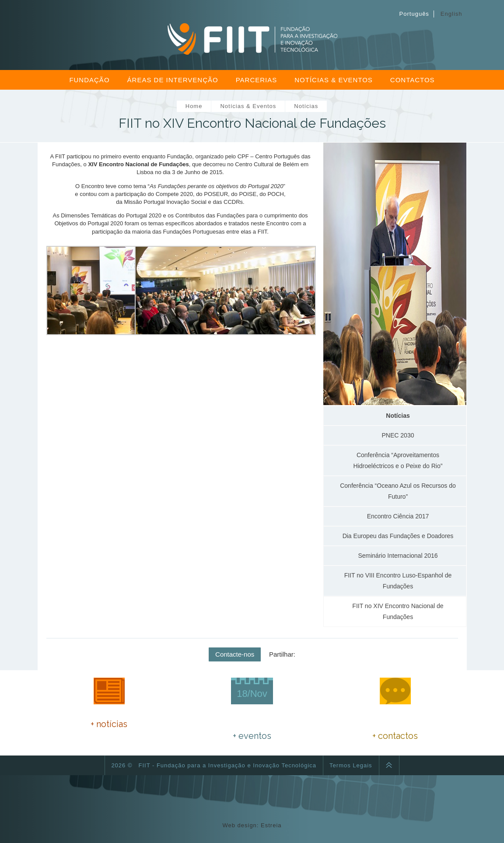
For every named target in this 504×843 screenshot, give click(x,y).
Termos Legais (351, 765)
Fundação (89, 80)
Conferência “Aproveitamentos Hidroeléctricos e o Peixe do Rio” (398, 460)
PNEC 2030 (398, 435)
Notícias (306, 106)
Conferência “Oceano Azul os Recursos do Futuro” (398, 491)
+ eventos (252, 736)
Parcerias (257, 80)
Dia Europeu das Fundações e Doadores (398, 536)
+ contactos (395, 736)
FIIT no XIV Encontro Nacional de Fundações (398, 611)
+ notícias (109, 724)
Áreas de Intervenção (173, 80)
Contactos (413, 80)
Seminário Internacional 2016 (398, 556)
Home (194, 106)
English (451, 14)
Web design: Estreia (252, 825)
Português (414, 14)
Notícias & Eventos (334, 80)
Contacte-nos (235, 654)
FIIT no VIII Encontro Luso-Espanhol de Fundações (398, 581)
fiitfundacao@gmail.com (410, 724)
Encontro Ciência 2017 (398, 516)
